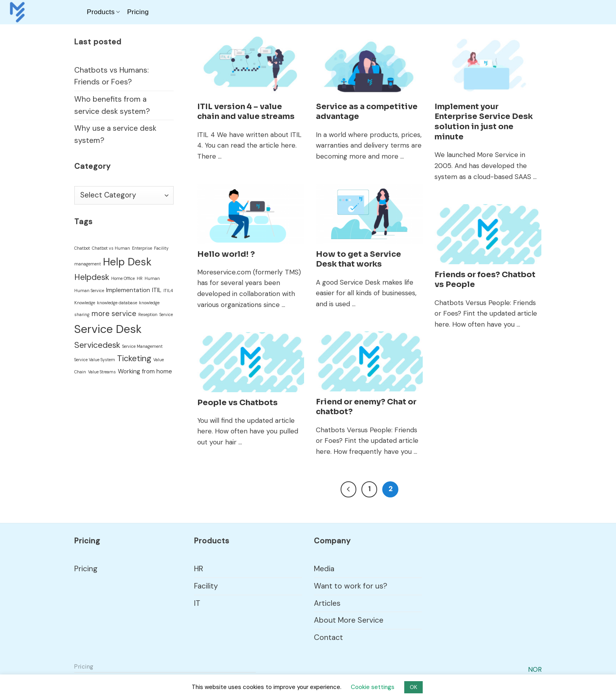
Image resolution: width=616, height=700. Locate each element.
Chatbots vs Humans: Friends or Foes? (112, 76)
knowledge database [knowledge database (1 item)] (117, 303)
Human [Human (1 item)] (152, 278)
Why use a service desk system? (115, 134)
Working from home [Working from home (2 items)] (145, 371)
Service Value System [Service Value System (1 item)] (95, 360)
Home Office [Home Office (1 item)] (123, 278)
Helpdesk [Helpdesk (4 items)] (92, 277)
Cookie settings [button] (373, 687)
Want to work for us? (351, 586)
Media (324, 569)
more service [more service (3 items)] (114, 313)
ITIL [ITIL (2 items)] (157, 290)
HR (199, 569)
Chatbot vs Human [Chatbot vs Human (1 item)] (111, 248)
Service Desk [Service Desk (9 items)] (108, 329)
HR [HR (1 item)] (140, 278)
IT (197, 603)
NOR (535, 669)
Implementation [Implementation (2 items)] (128, 290)
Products (103, 12)
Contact (328, 637)
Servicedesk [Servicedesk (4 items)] (97, 345)
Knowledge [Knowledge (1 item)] (85, 303)
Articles (327, 603)
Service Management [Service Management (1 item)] (142, 346)
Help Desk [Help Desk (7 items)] (127, 262)
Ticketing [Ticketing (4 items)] (134, 358)
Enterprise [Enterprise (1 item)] (142, 248)
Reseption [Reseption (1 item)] (148, 314)
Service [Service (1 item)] (166, 314)
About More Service (349, 620)
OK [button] (413, 687)
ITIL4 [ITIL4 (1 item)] (168, 291)
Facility (206, 586)
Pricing (138, 12)
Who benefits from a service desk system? (112, 105)
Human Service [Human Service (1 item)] (89, 291)
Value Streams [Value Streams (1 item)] (102, 372)
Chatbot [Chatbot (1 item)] (82, 248)
